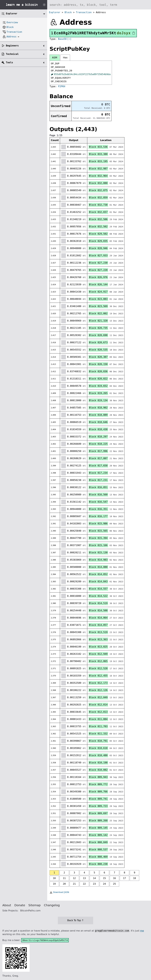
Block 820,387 (98, 357)
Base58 (62, 39)
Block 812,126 (98, 690)
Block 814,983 (98, 560)
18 (134, 878)
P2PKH (62, 86)
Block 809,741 (98, 799)
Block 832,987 (98, 169)
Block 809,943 (98, 777)
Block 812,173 (98, 683)
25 (114, 884)
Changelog (52, 905)
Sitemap (35, 905)
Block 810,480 (98, 755)
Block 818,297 (98, 437)
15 (104, 878)
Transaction (84, 12)
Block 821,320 (98, 321)
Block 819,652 (98, 386)
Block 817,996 (98, 451)
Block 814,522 (98, 596)
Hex (65, 58)
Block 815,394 (98, 538)
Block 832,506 (98, 219)
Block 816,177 (98, 516)
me (142, 931)
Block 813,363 (98, 639)
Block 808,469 (98, 857)
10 (54, 878)
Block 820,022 (98, 379)
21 (74, 884)
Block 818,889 (98, 415)
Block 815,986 (98, 524)
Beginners (12, 46)
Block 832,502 (98, 227)
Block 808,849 (98, 842)
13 (84, 878)
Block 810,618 (98, 748)
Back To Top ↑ (75, 920)
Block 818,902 (98, 408)
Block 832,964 (98, 176)
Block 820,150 (98, 364)
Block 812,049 (98, 697)
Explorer (55, 12)
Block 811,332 (98, 734)
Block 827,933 (98, 256)
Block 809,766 (98, 792)
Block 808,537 (98, 850)
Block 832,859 (98, 198)
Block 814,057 (98, 625)
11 (64, 878)
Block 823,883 (98, 299)
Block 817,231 (98, 480)
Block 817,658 (98, 466)
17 (124, 878)
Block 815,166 (98, 545)
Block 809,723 (98, 806)
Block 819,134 (98, 400)
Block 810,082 (98, 770)
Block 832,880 (98, 183)
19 (54, 884)
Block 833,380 (98, 154)
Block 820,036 (98, 371)
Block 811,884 (98, 719)
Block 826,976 (98, 277)
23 (94, 884)
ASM (55, 58)
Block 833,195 (98, 161)
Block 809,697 (98, 813)
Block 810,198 (98, 763)
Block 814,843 (98, 582)
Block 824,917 (98, 292)
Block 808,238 (98, 864)
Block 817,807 (98, 458)
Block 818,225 (98, 444)
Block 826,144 (98, 285)
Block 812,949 (98, 654)
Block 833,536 (98, 147)
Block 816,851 (98, 487)
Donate (20, 905)
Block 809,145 (98, 828)
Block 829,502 (98, 234)
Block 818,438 (98, 429)
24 (104, 884)
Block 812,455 (98, 676)
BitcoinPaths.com (30, 911)
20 (64, 884)
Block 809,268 (98, 821)
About (7, 905)
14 (94, 878)
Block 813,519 (98, 632)
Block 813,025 (98, 647)
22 (84, 884)
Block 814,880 (98, 567)
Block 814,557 (98, 589)
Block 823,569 (98, 306)
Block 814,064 (98, 618)
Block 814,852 (98, 574)
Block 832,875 (98, 190)
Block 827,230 (98, 263)
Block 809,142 (98, 835)
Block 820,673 (98, 342)
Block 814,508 (98, 610)
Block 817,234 (98, 473)
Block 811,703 (98, 726)
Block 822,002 (98, 313)
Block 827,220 (98, 270)
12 (74, 878)
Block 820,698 (98, 335)
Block (68, 12)
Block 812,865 (98, 661)
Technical (12, 54)
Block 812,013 (98, 712)
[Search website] (99, 5)
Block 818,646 (98, 422)
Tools (9, 62)
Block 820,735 (98, 328)
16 (114, 878)
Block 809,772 (98, 784)
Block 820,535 (98, 350)
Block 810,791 (98, 741)
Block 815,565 (98, 531)
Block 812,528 (98, 668)
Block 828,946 (98, 248)
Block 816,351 (98, 509)
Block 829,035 (98, 241)
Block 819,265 (98, 393)
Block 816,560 (98, 495)
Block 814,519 (98, 603)
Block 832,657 (98, 212)
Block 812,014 (98, 705)
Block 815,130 (98, 553)
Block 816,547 (98, 502)
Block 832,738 (98, 205)
